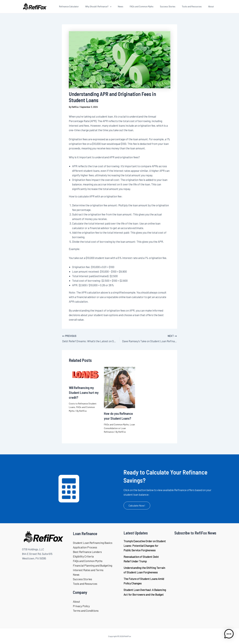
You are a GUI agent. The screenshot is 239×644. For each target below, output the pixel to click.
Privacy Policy (81, 606)
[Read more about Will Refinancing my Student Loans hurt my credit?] (84, 374)
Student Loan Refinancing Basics (93, 542)
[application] (121, 6)
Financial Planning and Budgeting (93, 565)
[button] (137, 505)
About (76, 601)
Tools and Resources (85, 583)
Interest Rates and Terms (88, 569)
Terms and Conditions (86, 610)
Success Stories (82, 579)
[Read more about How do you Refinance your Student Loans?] (120, 387)
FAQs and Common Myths (116, 424)
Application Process (85, 547)
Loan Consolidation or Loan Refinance (119, 428)
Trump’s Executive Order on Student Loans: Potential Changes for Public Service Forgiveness (145, 545)
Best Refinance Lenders (87, 551)
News (76, 574)
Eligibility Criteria (83, 556)
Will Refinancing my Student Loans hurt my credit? (84, 392)
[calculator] (69, 488)
